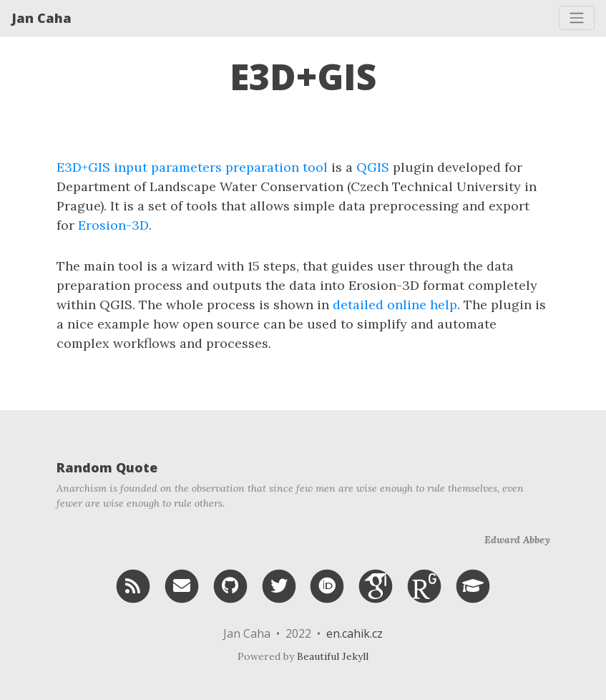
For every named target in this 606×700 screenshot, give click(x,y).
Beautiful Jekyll (333, 656)
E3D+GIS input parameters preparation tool (192, 167)
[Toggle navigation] (577, 18)
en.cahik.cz (355, 633)
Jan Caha (41, 18)
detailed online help (395, 305)
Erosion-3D (113, 225)
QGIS (373, 167)
